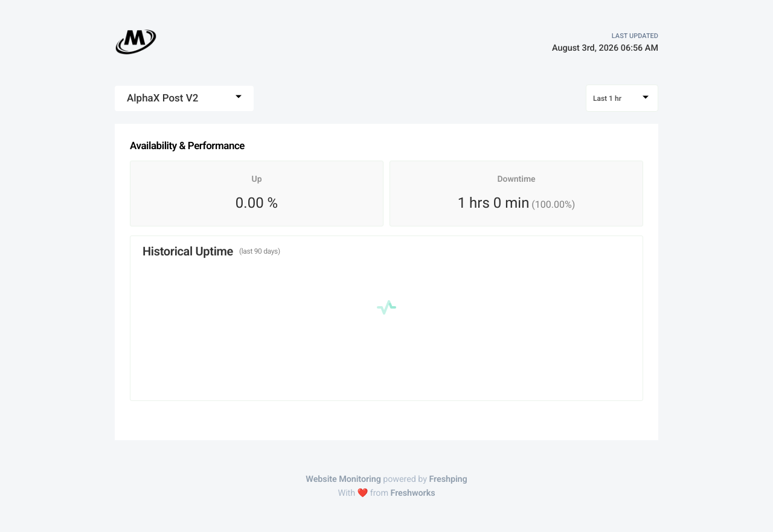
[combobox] (184, 98)
